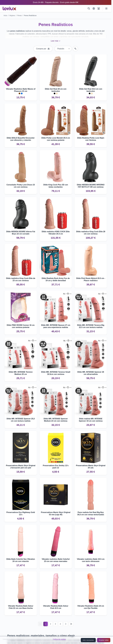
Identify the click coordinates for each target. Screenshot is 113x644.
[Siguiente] (66, 624)
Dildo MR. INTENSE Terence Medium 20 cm (21, 373)
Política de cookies (59, 639)
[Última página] (71, 624)
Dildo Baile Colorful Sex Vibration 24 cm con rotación (21, 560)
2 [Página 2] (51, 624)
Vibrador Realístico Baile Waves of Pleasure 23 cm (21, 90)
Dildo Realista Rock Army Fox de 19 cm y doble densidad (56, 279)
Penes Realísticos (30, 16)
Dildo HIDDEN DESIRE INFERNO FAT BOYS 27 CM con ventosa (91, 186)
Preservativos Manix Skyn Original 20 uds (91, 467)
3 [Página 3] (55, 624)
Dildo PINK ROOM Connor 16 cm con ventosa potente (21, 326)
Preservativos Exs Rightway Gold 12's (21, 513)
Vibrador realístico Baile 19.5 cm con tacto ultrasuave (91, 560)
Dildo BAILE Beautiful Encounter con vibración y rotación (21, 139)
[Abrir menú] (106, 8)
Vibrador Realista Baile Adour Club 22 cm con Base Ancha (21, 607)
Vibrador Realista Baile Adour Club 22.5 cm (56, 607)
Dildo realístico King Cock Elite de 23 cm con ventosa (21, 279)
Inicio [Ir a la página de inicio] (5, 16)
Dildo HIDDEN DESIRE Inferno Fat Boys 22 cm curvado (21, 233)
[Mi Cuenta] (94, 8)
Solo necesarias (88, 640)
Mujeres (12, 16)
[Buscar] (89, 8)
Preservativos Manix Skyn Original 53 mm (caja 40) (56, 513)
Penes (19, 16)
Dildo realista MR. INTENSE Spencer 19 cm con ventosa (91, 420)
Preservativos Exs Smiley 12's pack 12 (56, 467)
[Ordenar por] (63, 49)
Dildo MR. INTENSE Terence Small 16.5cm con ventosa (56, 373)
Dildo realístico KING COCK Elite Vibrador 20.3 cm (56, 233)
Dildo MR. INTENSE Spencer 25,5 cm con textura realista (21, 420)
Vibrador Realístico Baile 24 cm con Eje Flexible (91, 607)
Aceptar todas (104, 640)
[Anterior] (40, 624)
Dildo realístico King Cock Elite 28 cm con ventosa (91, 233)
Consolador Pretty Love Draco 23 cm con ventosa (21, 186)
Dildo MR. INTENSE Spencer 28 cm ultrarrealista (91, 373)
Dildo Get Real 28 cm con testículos (56, 90)
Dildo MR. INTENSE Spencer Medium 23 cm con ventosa (56, 420)
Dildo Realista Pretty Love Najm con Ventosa (91, 139)
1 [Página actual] (46, 624)
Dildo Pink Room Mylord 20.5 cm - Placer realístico (91, 279)
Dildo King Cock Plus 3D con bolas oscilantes (56, 186)
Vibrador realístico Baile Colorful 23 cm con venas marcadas (56, 560)
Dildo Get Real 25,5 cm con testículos (91, 90)
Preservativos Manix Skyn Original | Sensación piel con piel (21, 467)
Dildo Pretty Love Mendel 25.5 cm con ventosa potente (56, 139)
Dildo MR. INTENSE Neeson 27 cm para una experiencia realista (56, 326)
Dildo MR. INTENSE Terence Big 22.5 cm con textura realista (91, 326)
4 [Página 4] (60, 624)
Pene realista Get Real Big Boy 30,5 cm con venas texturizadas (91, 513)
